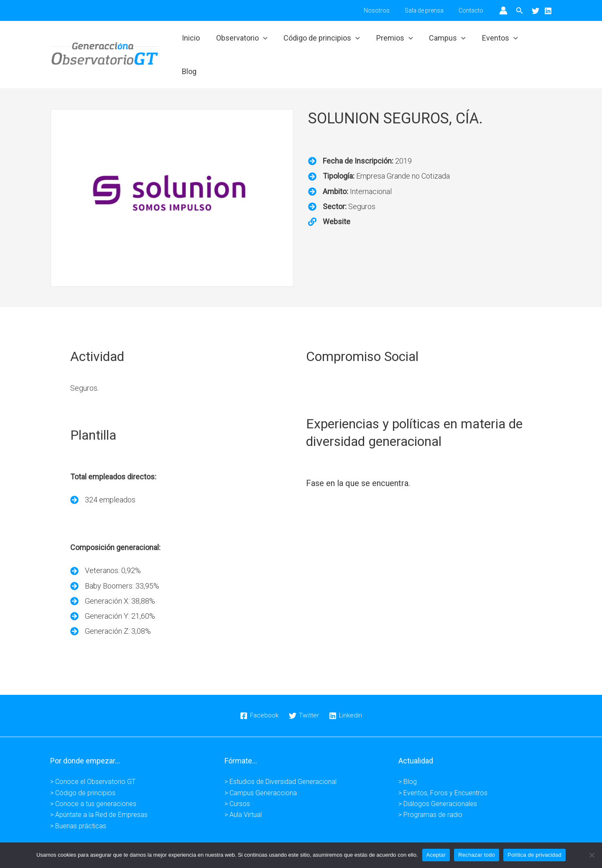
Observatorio (243, 41)
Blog (537, 41)
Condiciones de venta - (348, 838)
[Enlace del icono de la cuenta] (503, 10)
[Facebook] (259, 689)
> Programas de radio (430, 788)
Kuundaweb (434, 838)
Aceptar (436, 855)
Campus (445, 41)
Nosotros (385, 10)
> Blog (408, 755)
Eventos (497, 41)
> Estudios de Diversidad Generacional (281, 755)
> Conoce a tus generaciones (93, 777)
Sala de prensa (429, 10)
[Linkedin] (548, 11)
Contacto (473, 10)
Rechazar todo (477, 855)
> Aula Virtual (243, 788)
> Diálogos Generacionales (438, 777)
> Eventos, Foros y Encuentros (443, 766)
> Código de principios (83, 766)
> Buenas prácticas (78, 799)
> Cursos (237, 777)
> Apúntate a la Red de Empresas (99, 788)
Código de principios (322, 41)
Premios (394, 41)
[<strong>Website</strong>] (329, 195)
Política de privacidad (534, 855)
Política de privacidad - (279, 838)
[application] (264, 41)
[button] (520, 11)
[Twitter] (536, 11)
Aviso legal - (226, 838)
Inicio (193, 41)
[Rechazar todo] (592, 855)
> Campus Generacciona (261, 766)
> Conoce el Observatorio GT (93, 755)
